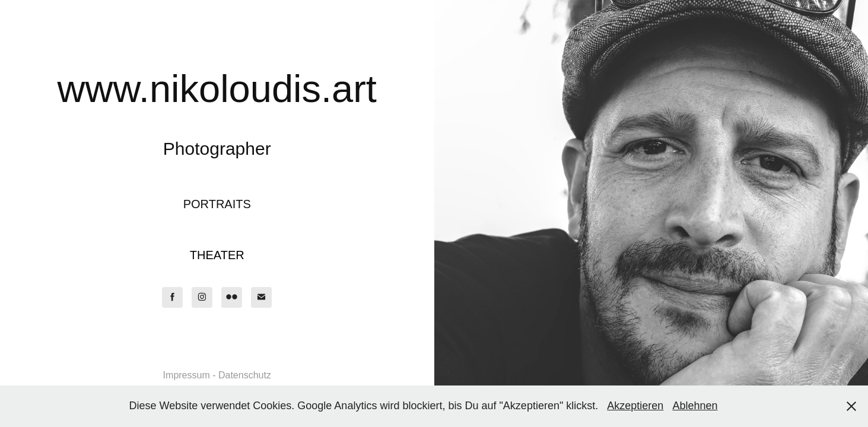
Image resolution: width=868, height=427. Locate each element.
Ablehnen (695, 406)
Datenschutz (245, 375)
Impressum (187, 375)
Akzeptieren (635, 406)
